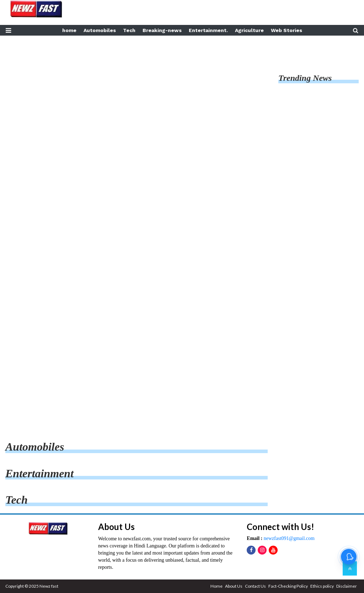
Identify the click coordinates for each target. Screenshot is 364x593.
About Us (234, 586)
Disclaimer (347, 586)
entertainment (39, 473)
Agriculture (249, 30)
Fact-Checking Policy (288, 586)
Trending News (305, 78)
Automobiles (100, 30)
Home (216, 586)
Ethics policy (322, 586)
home (69, 30)
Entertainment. (208, 30)
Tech (129, 30)
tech (17, 500)
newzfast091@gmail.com (288, 538)
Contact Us (255, 586)
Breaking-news (162, 30)
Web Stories (287, 30)
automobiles (35, 447)
